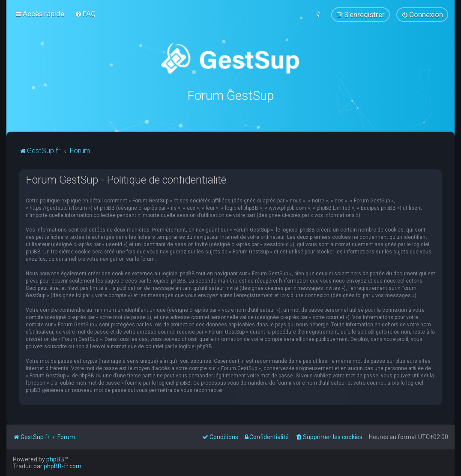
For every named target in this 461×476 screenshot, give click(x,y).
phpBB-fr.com (63, 466)
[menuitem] (85, 14)
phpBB (55, 459)
